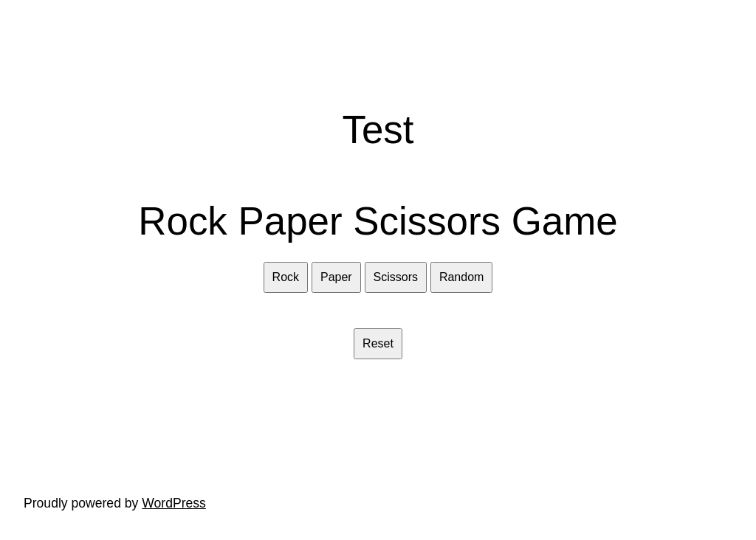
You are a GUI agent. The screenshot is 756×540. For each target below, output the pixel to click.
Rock (286, 277)
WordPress (174, 503)
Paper (336, 277)
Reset (378, 343)
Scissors (396, 277)
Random (461, 277)
